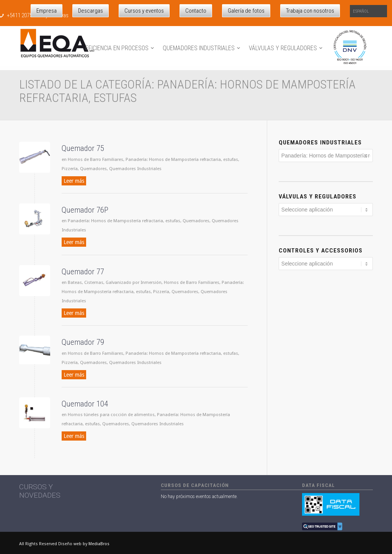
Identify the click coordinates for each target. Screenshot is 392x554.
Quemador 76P (85, 210)
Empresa (47, 11)
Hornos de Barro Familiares (96, 159)
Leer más (74, 181)
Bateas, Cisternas (86, 282)
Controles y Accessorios (321, 251)
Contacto (196, 11)
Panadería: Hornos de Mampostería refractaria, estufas (182, 159)
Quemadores (93, 169)
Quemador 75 (83, 148)
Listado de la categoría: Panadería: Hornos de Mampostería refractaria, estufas (187, 91)
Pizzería (70, 169)
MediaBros (99, 544)
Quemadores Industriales (135, 169)
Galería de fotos (246, 11)
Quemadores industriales (320, 143)
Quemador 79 (83, 342)
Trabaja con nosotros (310, 11)
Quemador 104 (85, 404)
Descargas (91, 11)
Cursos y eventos (144, 11)
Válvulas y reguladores (318, 197)
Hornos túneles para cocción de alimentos (111, 415)
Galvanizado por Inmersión (134, 282)
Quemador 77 (83, 272)
